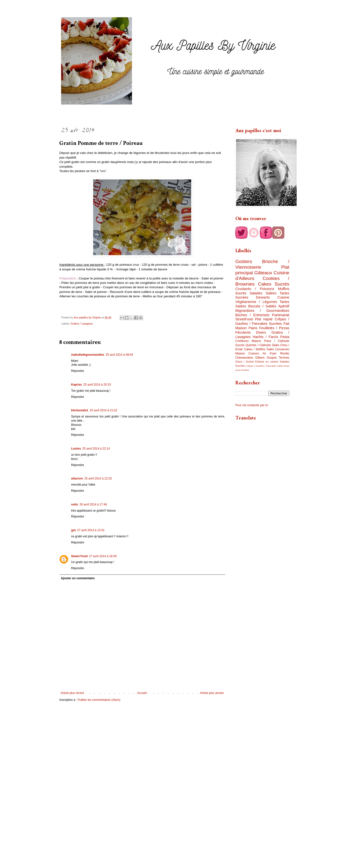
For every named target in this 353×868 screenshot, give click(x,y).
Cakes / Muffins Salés (259, 349)
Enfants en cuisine (267, 362)
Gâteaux (263, 273)
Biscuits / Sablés (262, 306)
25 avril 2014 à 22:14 (96, 449)
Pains (253, 328)
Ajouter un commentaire (78, 578)
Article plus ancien (212, 693)
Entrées (245, 370)
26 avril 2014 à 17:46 (93, 504)
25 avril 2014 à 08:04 (119, 355)
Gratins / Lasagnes (82, 324)
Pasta (285, 337)
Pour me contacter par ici (252, 405)
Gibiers (260, 358)
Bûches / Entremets (252, 315)
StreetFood (244, 319)
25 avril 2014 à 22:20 (98, 478)
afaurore (77, 478)
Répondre (78, 371)
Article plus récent (72, 693)
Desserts (263, 297)
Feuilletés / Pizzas (274, 328)
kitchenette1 (80, 410)
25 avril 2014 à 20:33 (97, 385)
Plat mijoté (264, 319)
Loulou (76, 449)
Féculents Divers (251, 332)
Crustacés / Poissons (255, 289)
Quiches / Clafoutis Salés (262, 345)
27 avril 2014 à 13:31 (91, 530)
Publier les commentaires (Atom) (99, 700)
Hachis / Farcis (265, 337)
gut (73, 530)
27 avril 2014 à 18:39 (103, 556)
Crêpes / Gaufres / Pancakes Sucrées (262, 321)
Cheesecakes (244, 358)
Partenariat (281, 315)
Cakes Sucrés (274, 284)
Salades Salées (263, 293)
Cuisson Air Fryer (262, 353)
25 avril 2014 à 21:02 (103, 410)
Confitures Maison (248, 341)
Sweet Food (79, 556)
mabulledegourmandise (88, 355)
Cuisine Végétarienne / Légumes (262, 300)
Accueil (142, 693)
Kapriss (76, 385)
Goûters (244, 261)
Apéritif (284, 306)
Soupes (272, 358)
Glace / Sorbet (245, 362)
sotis (75, 504)
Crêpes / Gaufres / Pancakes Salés (264, 366)
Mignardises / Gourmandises (262, 311)
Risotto (285, 353)
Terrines (284, 358)
